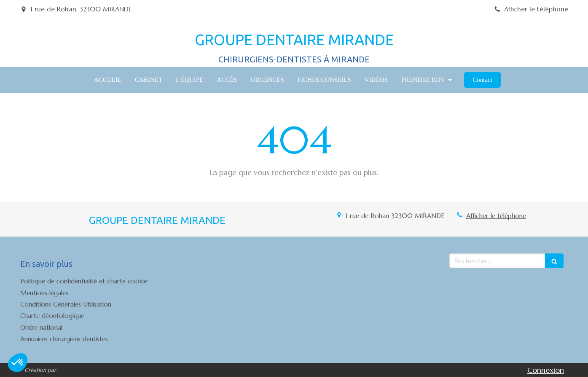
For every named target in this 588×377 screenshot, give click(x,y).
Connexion (546, 370)
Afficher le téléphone (536, 9)
